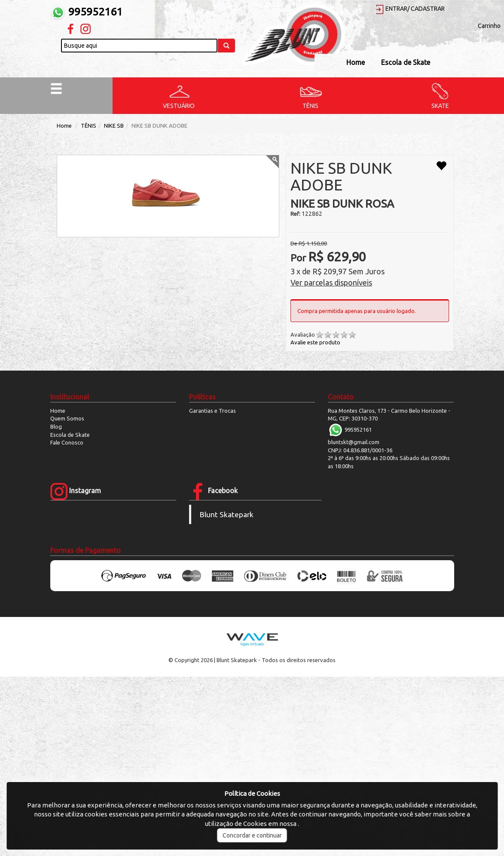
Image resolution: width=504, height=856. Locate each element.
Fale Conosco (67, 442)
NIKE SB (114, 126)
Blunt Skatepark (227, 514)
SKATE (440, 106)
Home (356, 62)
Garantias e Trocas (212, 411)
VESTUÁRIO (179, 106)
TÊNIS (310, 106)
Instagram (76, 491)
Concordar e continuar (252, 835)
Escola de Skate (406, 62)
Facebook (213, 491)
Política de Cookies (252, 793)
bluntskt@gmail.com (354, 442)
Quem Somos (67, 418)
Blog (56, 426)
